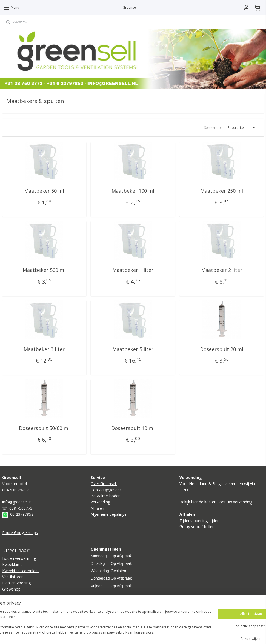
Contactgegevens (106, 490)
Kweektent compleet (21, 571)
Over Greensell (104, 484)
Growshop (11, 589)
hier (195, 502)
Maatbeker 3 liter (44, 349)
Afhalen (97, 508)
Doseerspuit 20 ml (222, 349)
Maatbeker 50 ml (44, 191)
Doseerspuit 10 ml (133, 428)
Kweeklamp (12, 564)
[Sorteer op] (241, 128)
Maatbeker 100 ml (133, 191)
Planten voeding (16, 583)
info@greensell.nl (17, 502)
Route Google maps (20, 533)
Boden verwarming (19, 558)
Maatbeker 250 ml (222, 191)
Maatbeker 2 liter (222, 270)
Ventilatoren (13, 577)
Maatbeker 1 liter (133, 270)
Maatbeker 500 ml (44, 270)
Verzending (100, 502)
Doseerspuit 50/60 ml (44, 428)
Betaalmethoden (106, 496)
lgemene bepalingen (111, 514)
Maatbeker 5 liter (133, 349)
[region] (97, 625)
